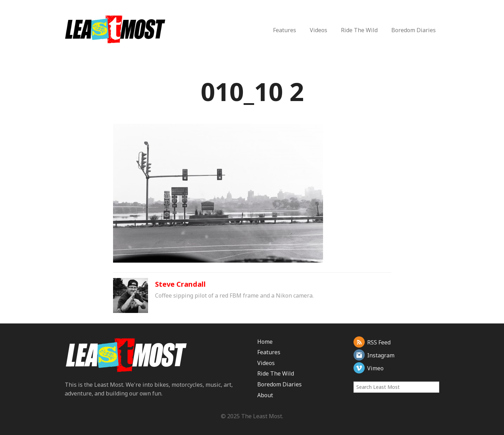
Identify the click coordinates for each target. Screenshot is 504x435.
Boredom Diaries (414, 30)
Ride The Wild (359, 30)
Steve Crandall (180, 284)
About (265, 395)
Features (285, 30)
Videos (318, 30)
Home (265, 342)
